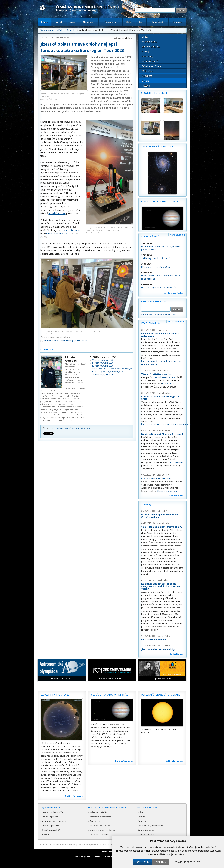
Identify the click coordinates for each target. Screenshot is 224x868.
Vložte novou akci (177, 235)
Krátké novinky (151, 323)
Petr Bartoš (162, 511)
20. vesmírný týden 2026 (103, 366)
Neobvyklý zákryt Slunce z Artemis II (162, 434)
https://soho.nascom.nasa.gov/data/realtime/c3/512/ (167, 424)
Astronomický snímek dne (157, 147)
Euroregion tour (56, 428)
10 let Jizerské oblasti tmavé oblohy (162, 527)
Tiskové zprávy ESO (52, 826)
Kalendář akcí (150, 237)
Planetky (142, 821)
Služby (129, 22)
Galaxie (141, 817)
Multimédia (147, 71)
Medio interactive (96, 856)
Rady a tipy (95, 821)
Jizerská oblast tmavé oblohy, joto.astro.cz (66, 340)
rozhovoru (167, 384)
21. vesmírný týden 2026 (103, 363)
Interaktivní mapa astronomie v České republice (160, 516)
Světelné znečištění (152, 66)
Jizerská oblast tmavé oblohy (77, 428)
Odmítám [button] (161, 862)
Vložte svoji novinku (176, 321)
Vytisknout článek (125, 38)
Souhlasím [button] (143, 862)
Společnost (157, 22)
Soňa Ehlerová (163, 330)
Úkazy (145, 37)
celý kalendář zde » (174, 293)
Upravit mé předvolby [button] (186, 862)
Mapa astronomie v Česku (102, 830)
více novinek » (176, 496)
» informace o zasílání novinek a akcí (159, 315)
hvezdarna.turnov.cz (57, 234)
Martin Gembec (63, 38)
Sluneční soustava (151, 46)
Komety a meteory (146, 834)
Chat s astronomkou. (167, 491)
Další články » (177, 654)
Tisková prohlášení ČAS (53, 812)
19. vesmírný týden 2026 (103, 374)
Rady (141, 22)
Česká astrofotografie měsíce (160, 201)
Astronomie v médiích (100, 826)
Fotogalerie (110, 22)
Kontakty (177, 22)
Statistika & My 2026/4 (165, 377)
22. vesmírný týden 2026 (103, 360)
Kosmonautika (149, 42)
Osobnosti (147, 76)
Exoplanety (147, 56)
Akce (73, 22)
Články (44, 22)
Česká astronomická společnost (60, 844)
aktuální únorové (57, 213)
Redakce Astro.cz (165, 636)
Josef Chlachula (164, 371)
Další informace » (74, 796)
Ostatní (70, 30)
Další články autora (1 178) (103, 357)
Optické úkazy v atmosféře (150, 826)
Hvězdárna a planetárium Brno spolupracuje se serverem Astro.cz (109, 844)
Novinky (60, 22)
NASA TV (46, 834)
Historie (146, 86)
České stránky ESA (51, 830)
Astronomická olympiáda (54, 821)
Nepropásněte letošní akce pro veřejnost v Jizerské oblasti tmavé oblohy (161, 586)
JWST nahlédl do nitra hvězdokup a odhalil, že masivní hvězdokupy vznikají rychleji (112, 370)
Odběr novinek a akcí (154, 302)
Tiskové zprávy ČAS (52, 817)
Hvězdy (146, 51)
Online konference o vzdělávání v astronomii (160, 335)
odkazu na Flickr (175, 462)
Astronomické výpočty (100, 817)
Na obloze (88, 22)
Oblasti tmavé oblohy (154, 640)
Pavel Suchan (163, 580)
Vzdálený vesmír (150, 61)
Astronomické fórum (100, 834)
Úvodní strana (47, 30)
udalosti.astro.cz (72, 230)
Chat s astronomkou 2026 (156, 478)
